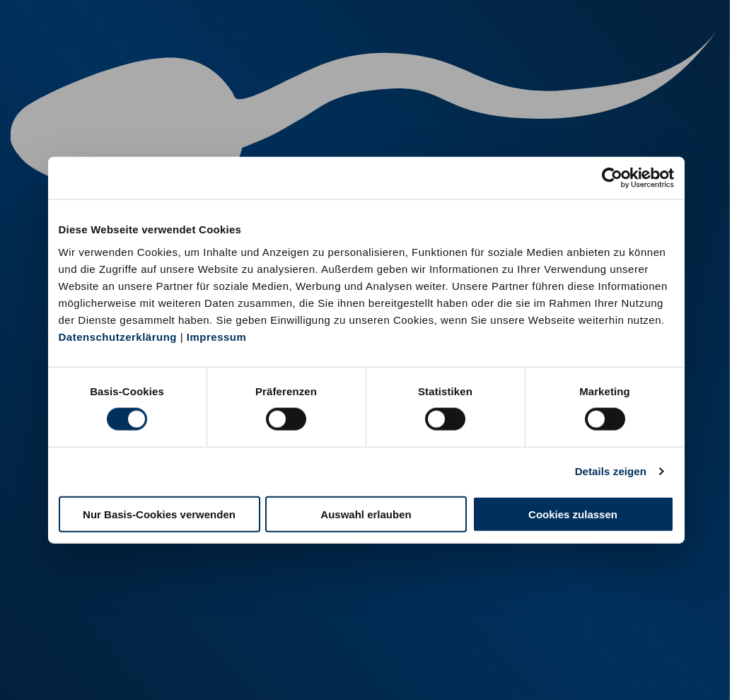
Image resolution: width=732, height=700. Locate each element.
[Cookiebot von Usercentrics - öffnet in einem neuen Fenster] (612, 178)
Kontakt (227, 671)
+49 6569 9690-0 (446, 624)
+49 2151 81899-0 (277, 624)
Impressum (217, 336)
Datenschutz (163, 671)
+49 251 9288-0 (101, 606)
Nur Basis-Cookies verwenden (159, 514)
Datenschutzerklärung (118, 336)
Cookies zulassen (573, 514)
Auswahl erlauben (366, 514)
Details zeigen (611, 471)
